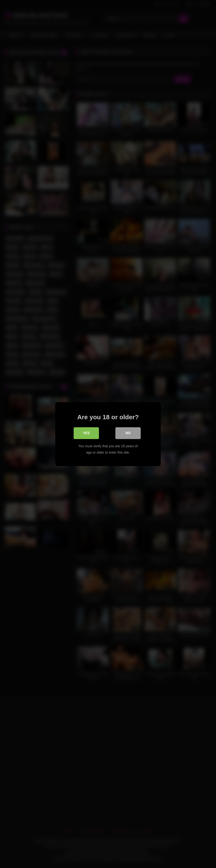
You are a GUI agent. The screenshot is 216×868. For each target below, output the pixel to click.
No (128, 433)
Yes (86, 433)
